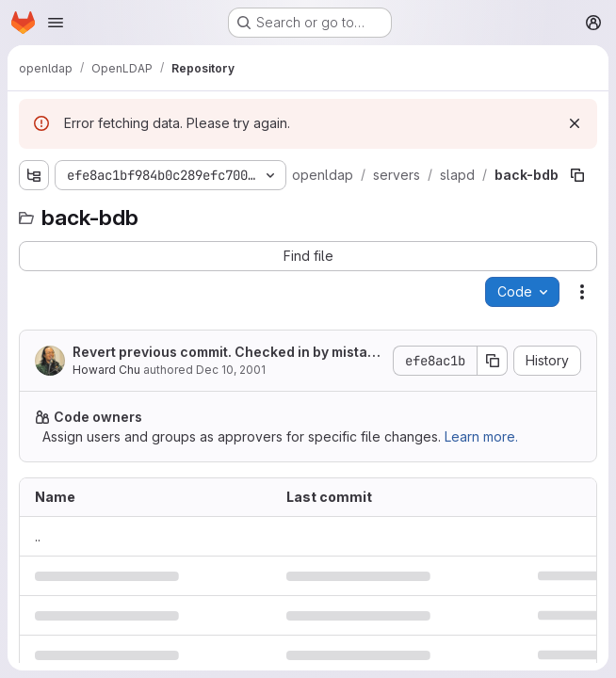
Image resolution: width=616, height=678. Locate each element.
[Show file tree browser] (34, 175)
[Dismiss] (575, 123)
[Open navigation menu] (56, 23)
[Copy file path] (577, 175)
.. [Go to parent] (38, 536)
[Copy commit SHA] (493, 361)
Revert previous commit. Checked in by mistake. (224, 353)
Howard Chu (106, 370)
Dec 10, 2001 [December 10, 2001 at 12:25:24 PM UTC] (231, 370)
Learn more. (481, 436)
